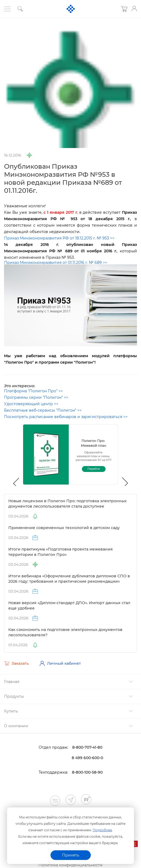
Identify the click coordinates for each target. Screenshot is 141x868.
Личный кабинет (60, 663)
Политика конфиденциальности (70, 865)
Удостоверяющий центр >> (31, 404)
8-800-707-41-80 (87, 747)
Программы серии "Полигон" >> (36, 397)
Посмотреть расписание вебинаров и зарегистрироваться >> (66, 417)
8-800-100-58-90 (87, 772)
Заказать (16, 663)
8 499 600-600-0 (87, 758)
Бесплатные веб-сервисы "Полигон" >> (43, 410)
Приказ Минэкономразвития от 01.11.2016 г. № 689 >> (56, 263)
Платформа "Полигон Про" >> (33, 391)
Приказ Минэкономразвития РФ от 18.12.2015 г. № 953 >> (59, 238)
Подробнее (102, 830)
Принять (71, 855)
